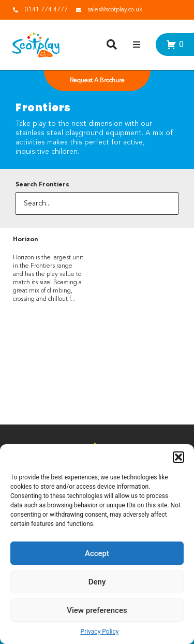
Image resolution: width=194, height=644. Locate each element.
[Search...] (97, 203)
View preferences (97, 610)
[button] (178, 457)
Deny (97, 582)
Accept (97, 553)
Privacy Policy (100, 632)
